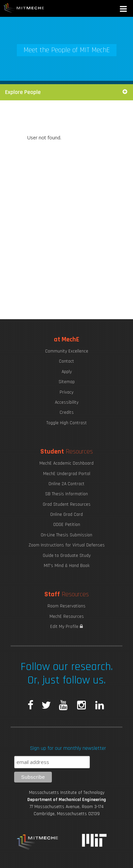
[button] (124, 10)
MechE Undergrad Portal (67, 474)
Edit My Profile (66, 627)
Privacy (66, 392)
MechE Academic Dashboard (66, 463)
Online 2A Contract (66, 484)
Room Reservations (66, 606)
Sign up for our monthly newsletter (68, 748)
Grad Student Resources (67, 504)
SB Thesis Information (66, 494)
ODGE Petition (67, 525)
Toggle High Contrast (67, 423)
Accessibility (67, 402)
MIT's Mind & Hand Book (67, 566)
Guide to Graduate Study (67, 556)
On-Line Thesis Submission (66, 535)
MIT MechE (24, 8)
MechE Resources (67, 616)
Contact (66, 361)
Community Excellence (67, 351)
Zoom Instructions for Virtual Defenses (67, 545)
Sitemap (67, 382)
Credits (67, 412)
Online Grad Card (66, 514)
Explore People (66, 92)
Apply (67, 372)
